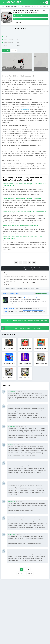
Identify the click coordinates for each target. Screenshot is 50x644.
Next (30, 573)
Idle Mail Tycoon (25, 110)
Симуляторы (20, 37)
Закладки (18, 23)
